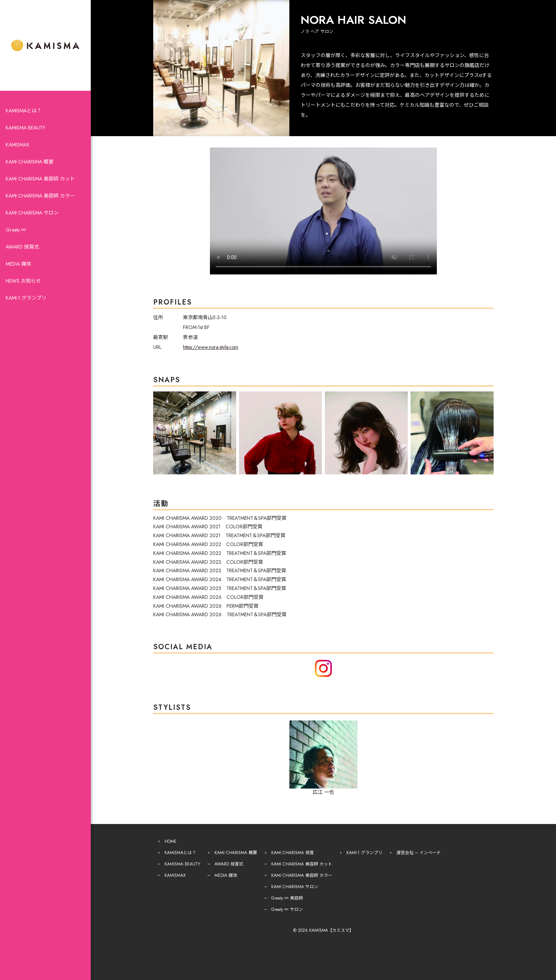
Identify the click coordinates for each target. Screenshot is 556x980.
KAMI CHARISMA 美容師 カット (40, 179)
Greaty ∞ (16, 230)
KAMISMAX (18, 145)
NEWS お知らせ (23, 281)
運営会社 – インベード (419, 853)
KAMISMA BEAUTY (25, 128)
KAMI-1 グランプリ (26, 298)
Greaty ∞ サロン (287, 909)
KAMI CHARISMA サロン (32, 213)
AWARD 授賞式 (22, 247)
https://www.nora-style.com (211, 347)
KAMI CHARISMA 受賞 (293, 853)
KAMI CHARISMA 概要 (30, 162)
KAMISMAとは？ (24, 111)
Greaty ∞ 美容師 (287, 898)
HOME (171, 841)
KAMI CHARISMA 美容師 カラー (40, 196)
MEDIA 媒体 (18, 264)
